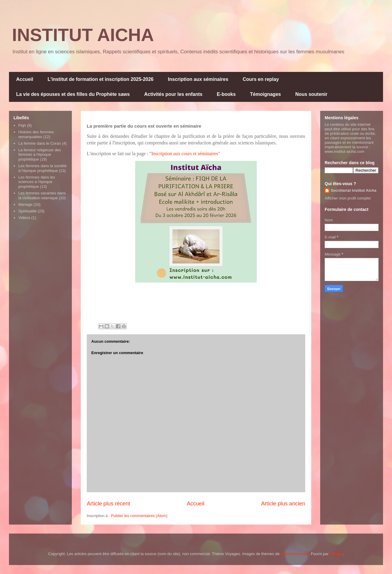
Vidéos (24, 218)
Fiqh (22, 125)
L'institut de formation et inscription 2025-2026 (101, 79)
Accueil (25, 79)
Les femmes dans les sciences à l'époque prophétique (37, 182)
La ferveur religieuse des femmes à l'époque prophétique (39, 155)
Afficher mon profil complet (348, 198)
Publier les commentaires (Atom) (139, 516)
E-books (226, 94)
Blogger (336, 554)
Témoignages (266, 94)
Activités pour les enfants (173, 94)
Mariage (25, 204)
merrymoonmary (295, 554)
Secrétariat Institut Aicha (354, 190)
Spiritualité (27, 211)
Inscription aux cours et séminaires (185, 154)
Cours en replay (261, 79)
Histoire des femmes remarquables (36, 134)
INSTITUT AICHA (83, 35)
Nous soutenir (312, 94)
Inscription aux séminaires (198, 79)
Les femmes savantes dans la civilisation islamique (42, 195)
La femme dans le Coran (39, 143)
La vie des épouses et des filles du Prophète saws (73, 94)
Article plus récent (108, 504)
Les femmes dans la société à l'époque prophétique (42, 168)
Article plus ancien (283, 504)
